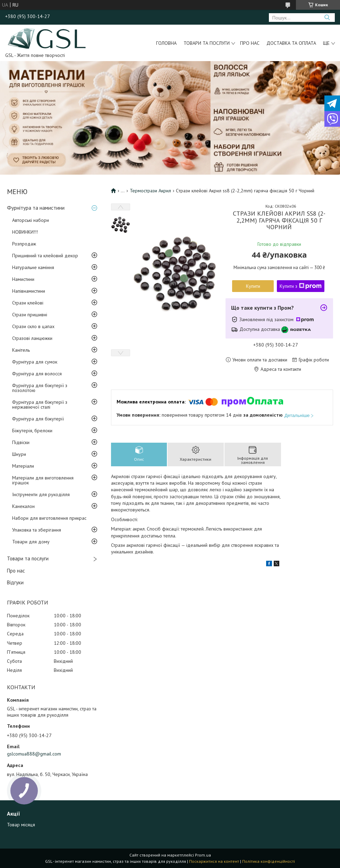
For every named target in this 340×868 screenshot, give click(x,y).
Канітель (21, 350)
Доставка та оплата (291, 43)
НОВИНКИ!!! (25, 232)
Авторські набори (31, 220)
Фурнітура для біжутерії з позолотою (40, 388)
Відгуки (15, 582)
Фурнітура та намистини (36, 208)
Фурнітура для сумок (35, 362)
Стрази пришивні (30, 315)
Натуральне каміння (33, 267)
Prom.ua (203, 855)
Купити (253, 286)
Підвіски (21, 442)
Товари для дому (31, 542)
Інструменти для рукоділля (41, 494)
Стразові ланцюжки (32, 338)
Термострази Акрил (150, 191)
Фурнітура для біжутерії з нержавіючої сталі (40, 404)
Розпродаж (24, 244)
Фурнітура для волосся (37, 374)
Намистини (23, 279)
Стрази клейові (28, 303)
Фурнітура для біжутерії (38, 419)
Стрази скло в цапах (33, 326)
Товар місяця (21, 825)
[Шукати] (327, 18)
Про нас (250, 43)
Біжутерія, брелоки (32, 431)
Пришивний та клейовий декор (45, 256)
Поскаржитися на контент (214, 861)
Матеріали (23, 466)
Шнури (19, 454)
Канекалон (23, 506)
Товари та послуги (207, 43)
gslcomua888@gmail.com (34, 754)
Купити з (301, 286)
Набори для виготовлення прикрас (49, 518)
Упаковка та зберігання (37, 530)
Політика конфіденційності (269, 861)
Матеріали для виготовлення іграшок (43, 480)
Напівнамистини (29, 291)
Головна (166, 43)
